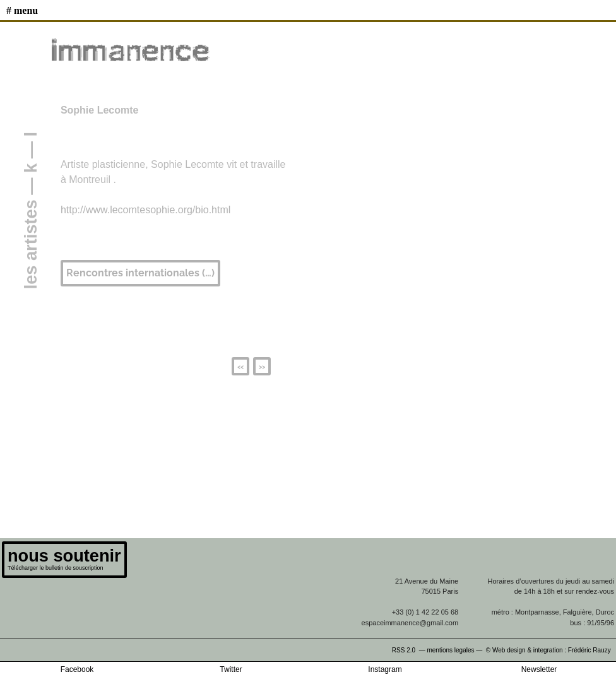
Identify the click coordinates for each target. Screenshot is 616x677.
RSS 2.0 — (410, 650)
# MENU (22, 10)
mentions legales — (455, 650)
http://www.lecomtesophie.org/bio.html (145, 210)
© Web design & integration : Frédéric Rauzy (551, 650)
